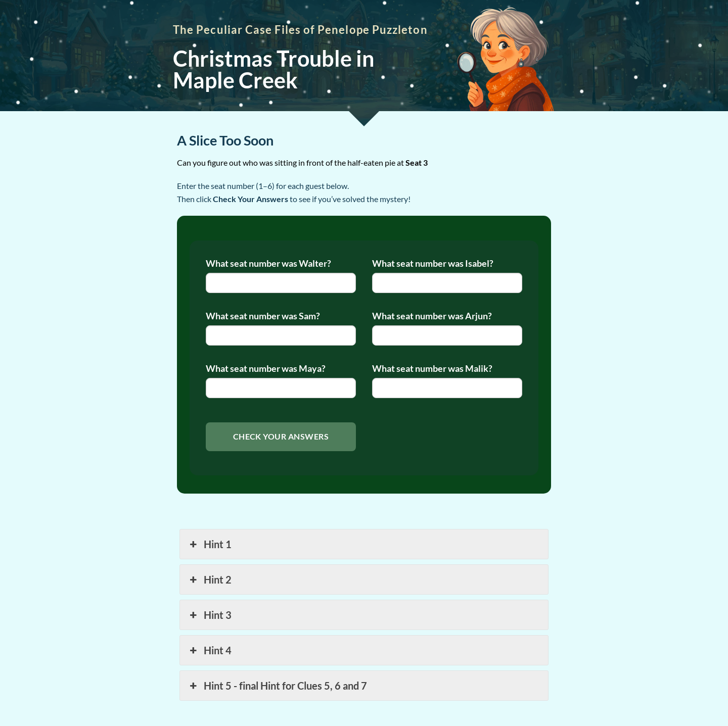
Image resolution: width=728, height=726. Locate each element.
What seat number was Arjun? (432, 316)
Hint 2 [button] (210, 579)
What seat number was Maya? (266, 369)
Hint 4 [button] (210, 650)
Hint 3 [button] (210, 615)
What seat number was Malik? (432, 369)
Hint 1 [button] (210, 544)
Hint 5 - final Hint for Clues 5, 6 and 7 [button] (277, 686)
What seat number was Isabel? (433, 263)
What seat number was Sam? (263, 316)
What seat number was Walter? (268, 263)
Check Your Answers (281, 436)
